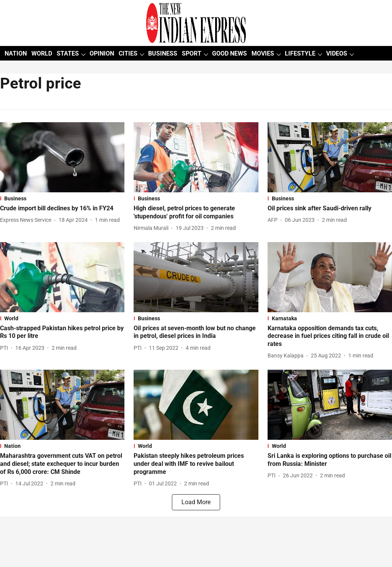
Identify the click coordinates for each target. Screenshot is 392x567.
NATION (16, 53)
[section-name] (62, 198)
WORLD (42, 53)
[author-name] (27, 220)
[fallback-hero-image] (62, 157)
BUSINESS (163, 53)
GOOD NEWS (229, 53)
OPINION (102, 53)
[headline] (62, 209)
